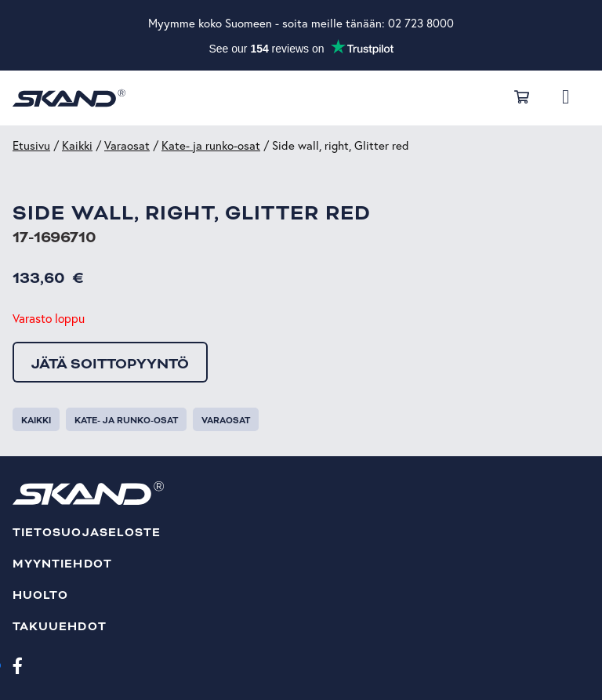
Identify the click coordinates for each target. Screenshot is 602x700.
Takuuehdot (60, 627)
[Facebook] (18, 665)
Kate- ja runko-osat (211, 145)
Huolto (40, 595)
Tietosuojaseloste (87, 533)
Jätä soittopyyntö (110, 364)
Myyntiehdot (62, 564)
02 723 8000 (421, 23)
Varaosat (127, 145)
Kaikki (77, 145)
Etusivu (31, 145)
